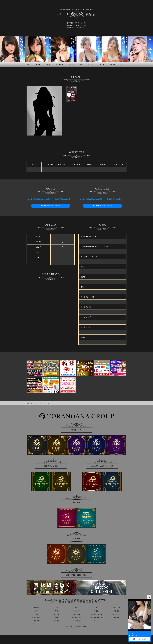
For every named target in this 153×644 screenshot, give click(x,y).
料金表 (97, 611)
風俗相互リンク (76, 617)
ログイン (57, 614)
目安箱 (56, 617)
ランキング (76, 611)
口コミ (97, 621)
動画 (57, 611)
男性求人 (37, 621)
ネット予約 (76, 621)
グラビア (37, 611)
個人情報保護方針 (96, 617)
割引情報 (117, 611)
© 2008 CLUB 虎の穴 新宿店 (77, 627)
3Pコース (116, 614)
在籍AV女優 (116, 607)
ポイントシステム (97, 614)
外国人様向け (36, 617)
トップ (56, 607)
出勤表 (76, 607)
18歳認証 (37, 607)
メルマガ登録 (76, 614)
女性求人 (117, 617)
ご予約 (36, 614)
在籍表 (97, 607)
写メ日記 (56, 621)
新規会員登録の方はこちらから (51, 206)
